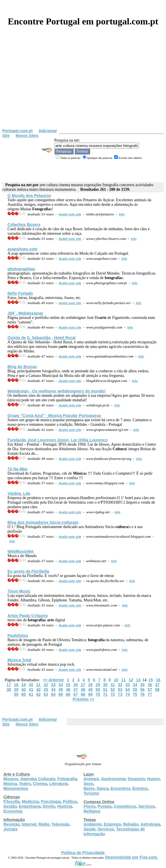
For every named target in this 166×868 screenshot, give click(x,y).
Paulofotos (18, 636)
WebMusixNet (21, 551)
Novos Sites (27, 136)
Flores (90, 806)
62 (38, 694)
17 (9, 685)
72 (113, 694)
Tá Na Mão (17, 469)
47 (76, 690)
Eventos (140, 788)
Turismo (91, 793)
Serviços (147, 806)
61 (31, 694)
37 (157, 685)
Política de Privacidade (83, 853)
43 (46, 690)
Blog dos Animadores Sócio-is (43, 522)
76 (142, 694)
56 (142, 690)
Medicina (30, 801)
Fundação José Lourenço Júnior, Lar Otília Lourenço (58, 440)
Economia (13, 811)
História (65, 806)
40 (24, 690)
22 (46, 685)
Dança (103, 788)
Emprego (112, 824)
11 (124, 680)
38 (9, 690)
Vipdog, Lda (19, 493)
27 (83, 685)
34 (135, 685)
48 (83, 690)
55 (135, 690)
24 (61, 685)
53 (120, 690)
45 (61, 690)
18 (16, 685)
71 (105, 694)
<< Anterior (53, 680)
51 (105, 690)
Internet (29, 824)
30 (105, 685)
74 (128, 694)
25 (68, 685)
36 (150, 685)
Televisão (61, 824)
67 (76, 694)
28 (91, 685)
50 (98, 690)
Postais (105, 806)
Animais (91, 779)
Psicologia (51, 801)
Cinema (40, 784)
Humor (154, 779)
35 (142, 685)
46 (68, 690)
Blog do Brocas (22, 367)
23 (53, 685)
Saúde (90, 829)
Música (10, 784)
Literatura (59, 784)
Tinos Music (19, 591)
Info (122, 214)
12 (131, 680)
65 (61, 694)
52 (113, 690)
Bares (89, 788)
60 (24, 694)
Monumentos (16, 788)
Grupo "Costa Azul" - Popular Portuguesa (54, 416)
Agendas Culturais (38, 779)
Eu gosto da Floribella (28, 571)
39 (16, 690)
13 (138, 680)
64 (53, 694)
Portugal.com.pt (18, 131)
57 (150, 690)
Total (19, 660)
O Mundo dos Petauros (29, 196)
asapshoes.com (22, 249)
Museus (11, 779)
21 (38, 685)
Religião (131, 824)
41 (31, 690)
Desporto (136, 779)
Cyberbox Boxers (24, 225)
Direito (49, 806)
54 (128, 690)
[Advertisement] (83, 86)
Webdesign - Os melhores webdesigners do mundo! (57, 391)
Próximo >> (83, 699)
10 (116, 680)
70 (98, 694)
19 (24, 685)
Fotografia (67, 779)
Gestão (10, 806)
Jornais (11, 829)
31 (113, 685)
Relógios (92, 811)
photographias (21, 269)
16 (158, 680)
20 (31, 685)
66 (68, 694)
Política (70, 801)
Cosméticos (125, 806)
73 (120, 694)
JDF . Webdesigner (25, 313)
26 (76, 685)
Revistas (12, 824)
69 (91, 694)
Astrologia (150, 824)
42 (38, 690)
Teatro (25, 784)
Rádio (44, 824)
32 (120, 685)
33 (128, 685)
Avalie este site (70, 214)
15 (151, 680)
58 (157, 690)
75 (135, 694)
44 (53, 690)
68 (83, 694)
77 (150, 694)
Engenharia (30, 806)
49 (91, 690)
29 (98, 685)
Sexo (88, 784)
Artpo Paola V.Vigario (28, 616)
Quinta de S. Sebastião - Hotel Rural (41, 338)
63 (46, 694)
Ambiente (93, 824)
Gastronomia (113, 779)
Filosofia (12, 801)
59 (16, 694)
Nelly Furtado (20, 293)
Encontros (120, 788)
